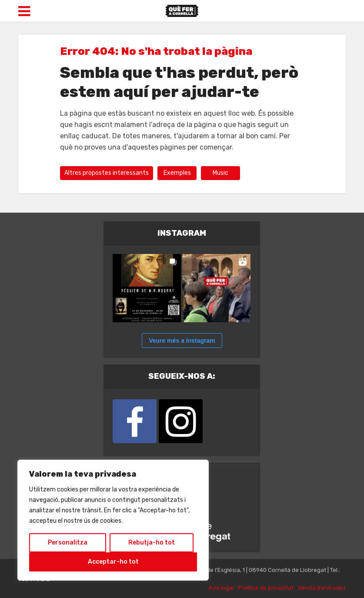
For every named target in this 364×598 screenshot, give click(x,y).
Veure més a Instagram (182, 341)
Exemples (177, 173)
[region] (113, 520)
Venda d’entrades (322, 588)
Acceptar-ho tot (113, 562)
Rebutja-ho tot (152, 543)
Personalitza (68, 543)
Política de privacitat (266, 588)
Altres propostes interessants (107, 173)
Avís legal (221, 588)
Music (220, 173)
